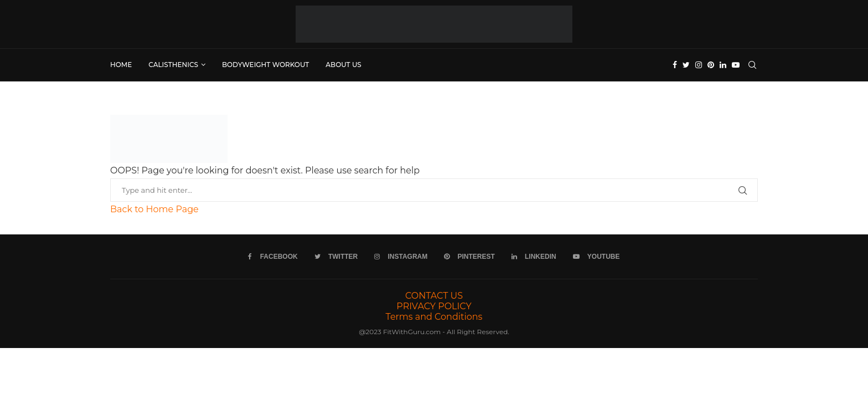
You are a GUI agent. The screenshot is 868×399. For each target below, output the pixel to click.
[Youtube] (736, 65)
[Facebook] (675, 65)
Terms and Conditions (434, 317)
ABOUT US (343, 65)
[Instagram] (699, 65)
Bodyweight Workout (265, 65)
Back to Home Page (154, 209)
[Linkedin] (723, 65)
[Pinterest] (711, 65)
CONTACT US (434, 296)
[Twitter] (686, 65)
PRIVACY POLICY (434, 306)
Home (121, 65)
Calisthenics (173, 65)
